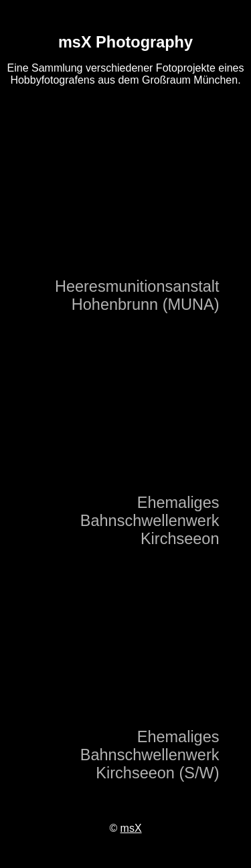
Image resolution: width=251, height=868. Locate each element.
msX (131, 828)
